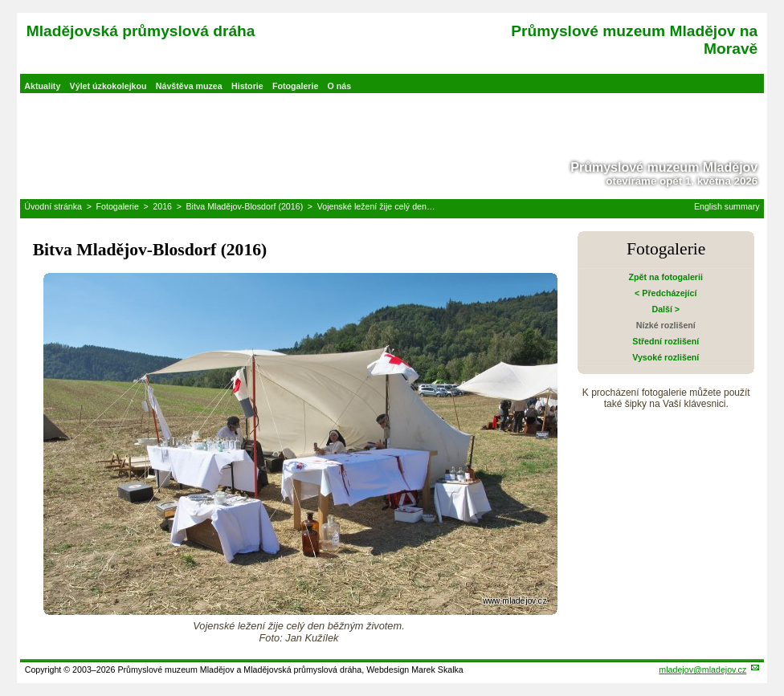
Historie (247, 86)
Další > (666, 309)
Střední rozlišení (666, 341)
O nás (340, 86)
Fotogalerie (295, 86)
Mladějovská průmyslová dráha (141, 31)
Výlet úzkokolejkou (108, 86)
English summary (727, 206)
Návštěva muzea (189, 86)
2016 (162, 206)
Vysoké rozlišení (666, 357)
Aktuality (42, 86)
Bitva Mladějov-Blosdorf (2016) (245, 206)
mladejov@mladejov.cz (702, 670)
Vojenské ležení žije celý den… (376, 206)
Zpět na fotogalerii (666, 277)
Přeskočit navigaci (1, 1)
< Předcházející (666, 293)
